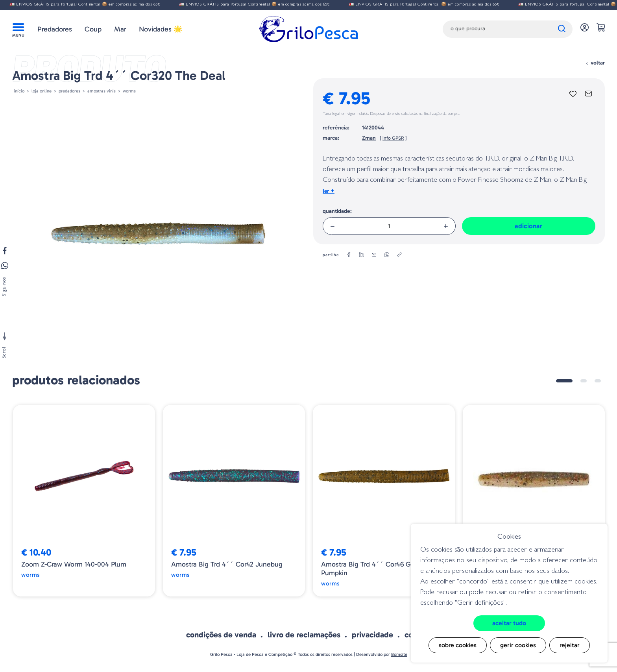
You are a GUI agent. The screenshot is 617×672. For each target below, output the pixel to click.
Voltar (595, 63)
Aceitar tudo (509, 623)
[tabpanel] (84, 501)
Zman (369, 138)
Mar (120, 29)
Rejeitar (570, 645)
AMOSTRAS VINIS (102, 91)
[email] (374, 255)
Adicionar (528, 226)
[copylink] (399, 255)
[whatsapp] (387, 255)
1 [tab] (564, 381)
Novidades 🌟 (161, 29)
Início (19, 91)
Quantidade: (337, 211)
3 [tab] (598, 381)
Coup (93, 29)
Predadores (55, 29)
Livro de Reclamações (304, 635)
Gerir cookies (518, 645)
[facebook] (349, 255)
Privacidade (372, 635)
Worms (129, 91)
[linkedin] (362, 255)
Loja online (42, 91)
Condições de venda (221, 635)
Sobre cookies (458, 645)
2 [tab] (584, 381)
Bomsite (399, 654)
